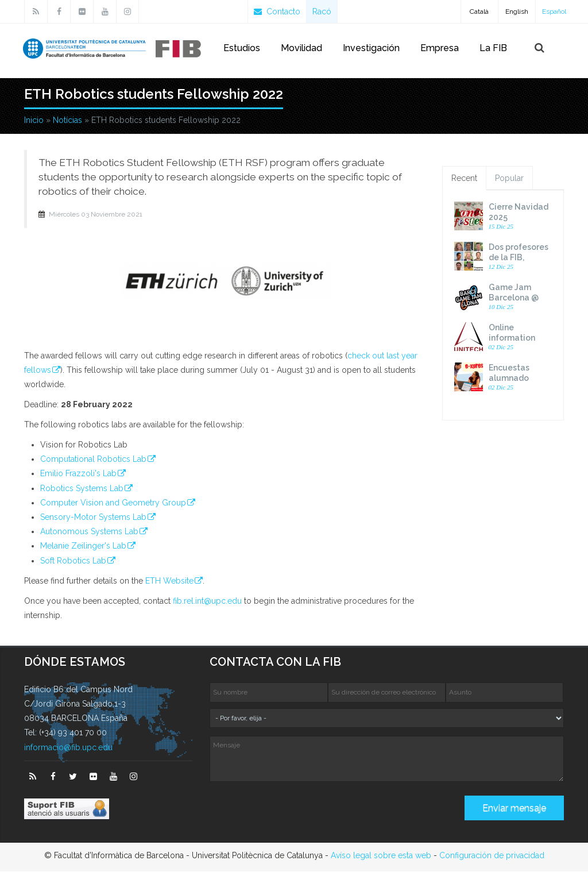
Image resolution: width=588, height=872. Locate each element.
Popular (509, 179)
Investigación (371, 48)
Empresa (440, 48)
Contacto (277, 11)
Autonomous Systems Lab (89, 532)
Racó (322, 11)
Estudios (242, 48)
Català (479, 11)
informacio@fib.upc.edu (68, 748)
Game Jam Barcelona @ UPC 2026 (514, 298)
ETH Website (169, 581)
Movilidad (301, 48)
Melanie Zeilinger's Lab (83, 546)
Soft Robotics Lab (73, 561)
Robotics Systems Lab (82, 489)
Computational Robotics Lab (93, 460)
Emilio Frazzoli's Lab (78, 474)
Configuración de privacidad (492, 856)
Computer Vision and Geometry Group (113, 503)
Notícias (67, 121)
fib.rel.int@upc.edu (207, 601)
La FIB (493, 48)
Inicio (34, 121)
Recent (464, 179)
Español (554, 11)
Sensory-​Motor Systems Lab (93, 518)
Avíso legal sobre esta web (381, 856)
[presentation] (297, 813)
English (517, 11)
